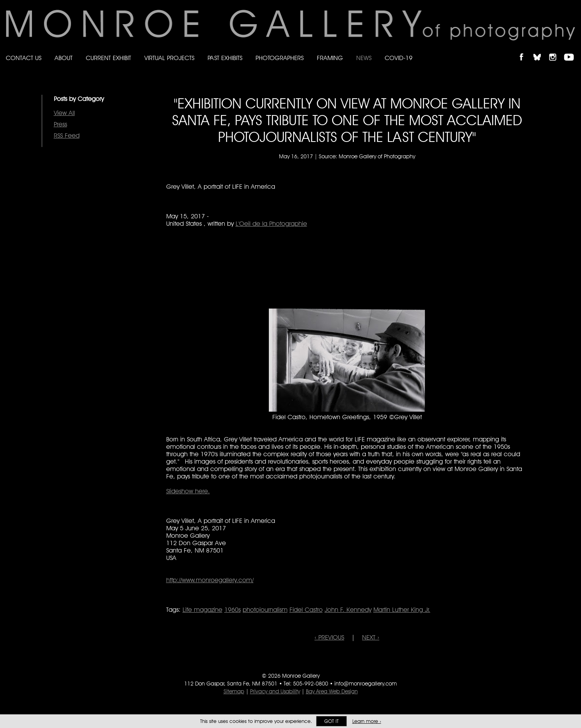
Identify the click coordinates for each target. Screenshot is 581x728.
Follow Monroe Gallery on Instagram (556, 50)
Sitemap (234, 691)
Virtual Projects (169, 58)
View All (64, 113)
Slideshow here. (188, 491)
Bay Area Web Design (332, 691)
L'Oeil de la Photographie (271, 224)
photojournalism (265, 610)
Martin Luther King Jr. (402, 610)
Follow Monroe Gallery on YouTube (572, 50)
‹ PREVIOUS (329, 637)
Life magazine (203, 610)
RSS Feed (67, 136)
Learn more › (367, 721)
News (364, 58)
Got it (331, 721)
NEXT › (371, 637)
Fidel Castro (306, 610)
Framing (330, 58)
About (64, 58)
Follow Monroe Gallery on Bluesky (541, 50)
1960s (233, 610)
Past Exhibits (225, 58)
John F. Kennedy (348, 610)
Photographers (280, 58)
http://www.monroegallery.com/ (210, 580)
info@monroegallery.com (366, 684)
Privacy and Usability (275, 691)
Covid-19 (399, 58)
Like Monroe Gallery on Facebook (525, 50)
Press (60, 124)
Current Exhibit (108, 58)
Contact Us (24, 58)
